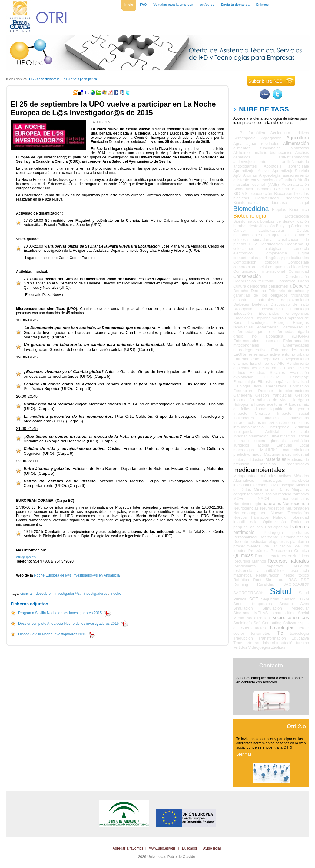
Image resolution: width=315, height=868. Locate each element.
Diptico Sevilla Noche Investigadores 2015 (52, 634)
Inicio (10, 79)
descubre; (44, 594)
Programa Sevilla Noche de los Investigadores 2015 (60, 613)
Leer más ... (246, 754)
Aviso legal (212, 848)
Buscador (190, 848)
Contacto (271, 666)
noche (116, 594)
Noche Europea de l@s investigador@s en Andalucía (77, 575)
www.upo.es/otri (162, 848)
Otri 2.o (296, 727)
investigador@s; (68, 594)
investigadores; (96, 594)
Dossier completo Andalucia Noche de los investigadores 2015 (68, 624)
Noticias (21, 79)
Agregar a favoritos (128, 848)
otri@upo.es (26, 557)
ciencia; (27, 594)
